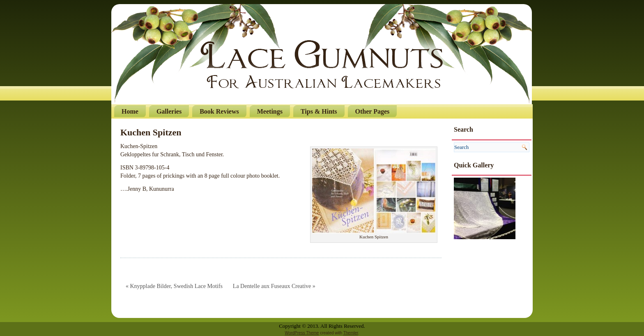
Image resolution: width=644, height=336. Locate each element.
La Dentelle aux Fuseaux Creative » (274, 286)
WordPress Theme (302, 333)
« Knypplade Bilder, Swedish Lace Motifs (174, 286)
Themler (351, 333)
